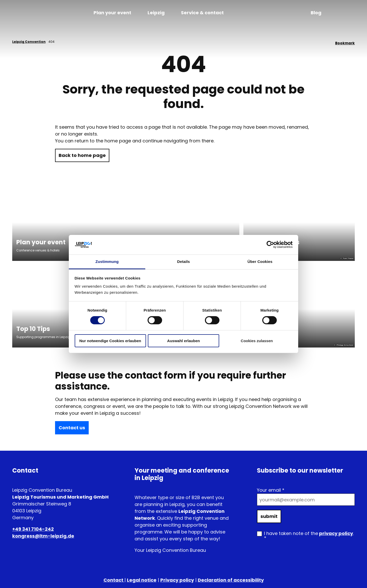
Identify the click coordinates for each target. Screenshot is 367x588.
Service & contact (202, 13)
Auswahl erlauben (183, 341)
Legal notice (142, 580)
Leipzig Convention (29, 42)
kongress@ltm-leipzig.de (43, 536)
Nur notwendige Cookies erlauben (110, 341)
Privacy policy (177, 580)
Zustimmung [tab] (107, 262)
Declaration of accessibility (231, 580)
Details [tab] (183, 262)
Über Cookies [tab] (260, 262)
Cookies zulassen (257, 341)
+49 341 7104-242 (33, 529)
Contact (114, 580)
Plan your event (112, 13)
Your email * (271, 490)
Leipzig (156, 13)
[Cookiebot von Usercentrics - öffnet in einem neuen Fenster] (270, 245)
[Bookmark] (345, 42)
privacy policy (336, 533)
